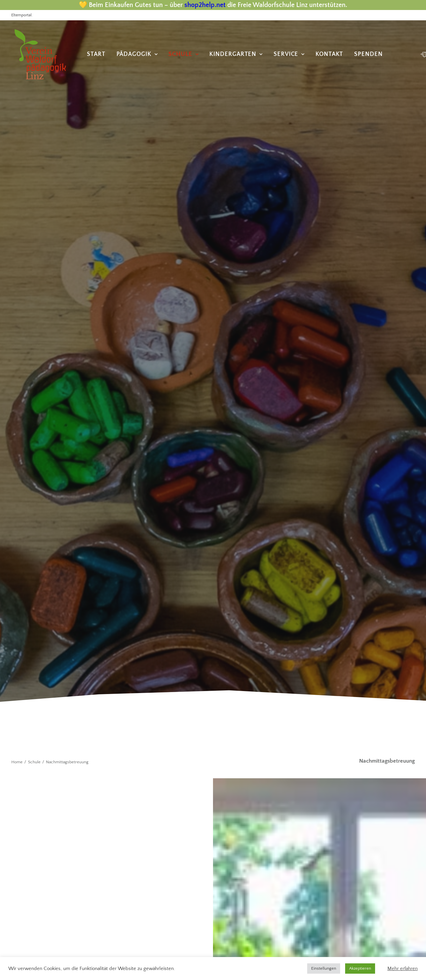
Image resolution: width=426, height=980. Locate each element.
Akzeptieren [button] (360, 968)
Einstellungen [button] (324, 968)
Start (96, 54)
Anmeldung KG (246, 845)
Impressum (241, 821)
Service (289, 54)
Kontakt (329, 54)
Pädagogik (137, 54)
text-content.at (157, 937)
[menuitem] (96, 54)
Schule (183, 54)
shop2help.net (205, 5)
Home (17, 262)
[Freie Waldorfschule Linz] (37, 54)
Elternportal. (22, 15)
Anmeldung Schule (252, 856)
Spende (236, 868)
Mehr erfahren (403, 969)
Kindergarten (236, 54)
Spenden (368, 54)
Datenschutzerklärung (256, 833)
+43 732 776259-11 (41, 717)
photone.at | (63, 937)
